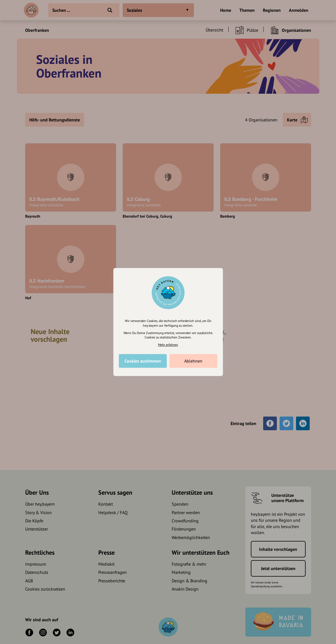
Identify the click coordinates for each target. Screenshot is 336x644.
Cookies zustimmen (143, 361)
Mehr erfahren (168, 345)
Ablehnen (193, 361)
